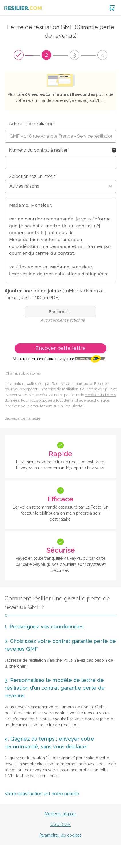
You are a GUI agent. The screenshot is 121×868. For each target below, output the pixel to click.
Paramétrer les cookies (61, 835)
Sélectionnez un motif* (33, 176)
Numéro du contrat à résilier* (39, 150)
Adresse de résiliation (31, 124)
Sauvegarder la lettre (23, 418)
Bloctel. (78, 406)
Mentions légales (61, 814)
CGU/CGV (61, 824)
